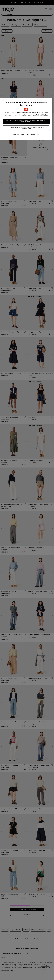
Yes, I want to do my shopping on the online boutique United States (27, 121)
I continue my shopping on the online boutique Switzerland (27, 128)
